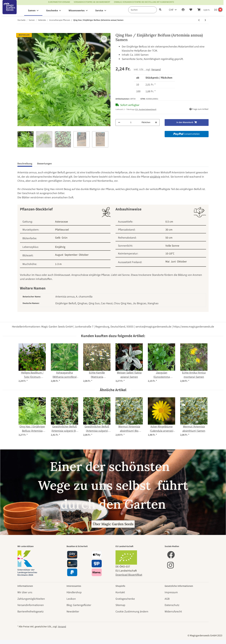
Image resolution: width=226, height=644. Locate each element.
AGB (167, 599)
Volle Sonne (172, 246)
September (71, 255)
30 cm (169, 230)
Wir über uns (25, 592)
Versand (156, 70)
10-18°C (170, 254)
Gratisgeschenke (125, 599)
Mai (167, 262)
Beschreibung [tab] (25, 164)
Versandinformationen (31, 605)
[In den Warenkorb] (20, 31)
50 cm (169, 238)
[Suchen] (143, 10)
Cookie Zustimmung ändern (132, 612)
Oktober (84, 255)
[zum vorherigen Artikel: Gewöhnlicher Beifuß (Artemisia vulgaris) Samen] (199, 20)
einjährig (155, 177)
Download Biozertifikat (129, 575)
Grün (65, 238)
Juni (173, 262)
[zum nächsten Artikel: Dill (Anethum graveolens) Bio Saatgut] (205, 20)
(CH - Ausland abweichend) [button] (146, 109)
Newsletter (73, 612)
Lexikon (71, 599)
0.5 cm (169, 222)
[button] (183, 10)
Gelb (58, 238)
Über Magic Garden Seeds (113, 524)
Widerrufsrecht (173, 612)
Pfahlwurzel (62, 230)
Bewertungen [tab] (44, 164)
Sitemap (120, 605)
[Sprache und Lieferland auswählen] (218, 10)
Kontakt (120, 592)
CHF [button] (171, 10)
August (59, 255)
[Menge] (131, 122)
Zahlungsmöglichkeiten (31, 599)
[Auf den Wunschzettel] (104, 39)
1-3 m (58, 264)
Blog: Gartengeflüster (79, 605)
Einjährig (60, 247)
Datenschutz (172, 605)
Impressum (171, 592)
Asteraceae (62, 222)
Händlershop (74, 592)
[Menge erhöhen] (156, 122)
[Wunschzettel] (191, 10)
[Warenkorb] (204, 10)
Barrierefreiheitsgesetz (30, 612)
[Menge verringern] (119, 122)
